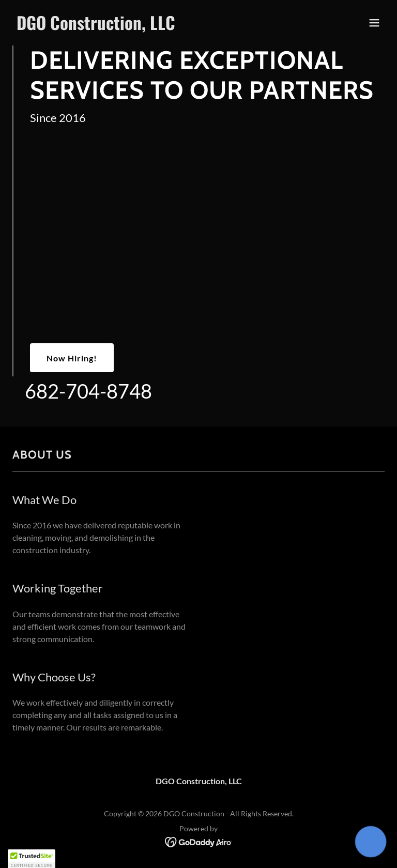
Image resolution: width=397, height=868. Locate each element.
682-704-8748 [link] (88, 391)
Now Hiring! (72, 358)
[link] (96, 27)
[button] (374, 23)
